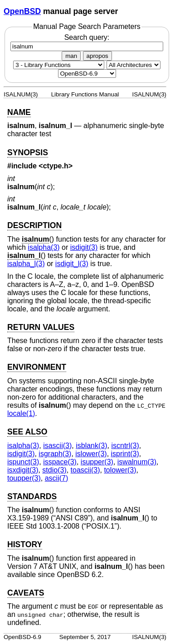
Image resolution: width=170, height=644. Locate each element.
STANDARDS (32, 496)
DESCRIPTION (34, 225)
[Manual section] (59, 65)
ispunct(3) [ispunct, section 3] (23, 462)
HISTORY (25, 544)
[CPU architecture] (134, 65)
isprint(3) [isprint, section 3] (125, 454)
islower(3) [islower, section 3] (91, 454)
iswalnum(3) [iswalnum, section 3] (137, 462)
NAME (19, 112)
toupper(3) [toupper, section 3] (24, 478)
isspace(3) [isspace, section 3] (60, 462)
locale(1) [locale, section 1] (21, 413)
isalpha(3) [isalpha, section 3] (44, 247)
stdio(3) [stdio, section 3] (54, 470)
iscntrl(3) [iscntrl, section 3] (125, 446)
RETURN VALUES (41, 327)
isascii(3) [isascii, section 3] (57, 446)
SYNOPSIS (28, 153)
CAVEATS (26, 593)
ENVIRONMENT (37, 367)
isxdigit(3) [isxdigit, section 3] (23, 470)
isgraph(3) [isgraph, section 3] (55, 454)
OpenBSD (22, 11)
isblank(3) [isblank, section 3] (91, 446)
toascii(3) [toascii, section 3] (85, 470)
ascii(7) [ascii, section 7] (57, 478)
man (71, 56)
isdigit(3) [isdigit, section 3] (84, 247)
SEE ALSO (27, 432)
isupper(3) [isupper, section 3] (97, 462)
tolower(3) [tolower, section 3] (120, 470)
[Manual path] (87, 74)
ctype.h (56, 166)
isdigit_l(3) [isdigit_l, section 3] (72, 264)
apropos (97, 56)
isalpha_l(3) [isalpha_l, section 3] (26, 264)
